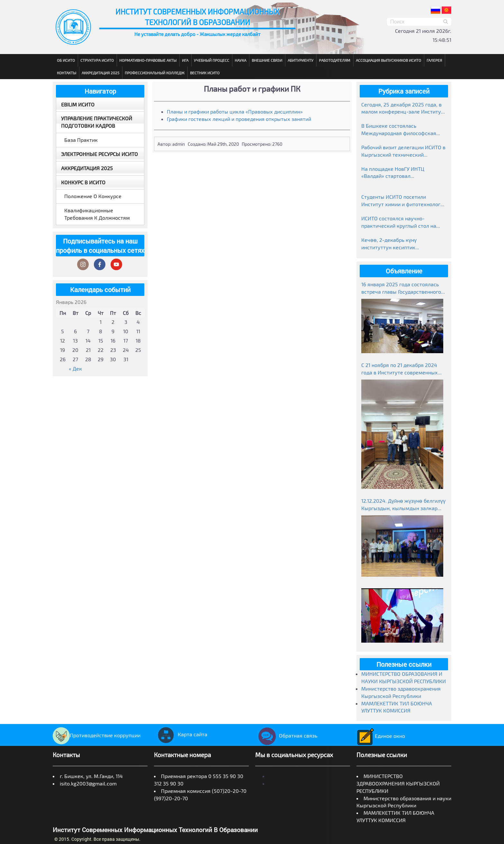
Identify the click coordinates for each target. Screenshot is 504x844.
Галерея (434, 60)
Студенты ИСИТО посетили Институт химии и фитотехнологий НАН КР (404, 201)
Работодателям (335, 60)
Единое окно (381, 736)
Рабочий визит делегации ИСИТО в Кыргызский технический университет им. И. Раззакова (403, 151)
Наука (240, 60)
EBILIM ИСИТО (78, 104)
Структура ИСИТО (97, 60)
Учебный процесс (212, 60)
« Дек (75, 368)
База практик (81, 140)
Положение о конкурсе (93, 196)
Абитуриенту (301, 60)
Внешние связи (267, 60)
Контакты (67, 73)
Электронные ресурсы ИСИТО (99, 154)
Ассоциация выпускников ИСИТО (388, 60)
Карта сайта (181, 734)
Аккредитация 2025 (100, 73)
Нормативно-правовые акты (148, 60)
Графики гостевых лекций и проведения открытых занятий (239, 119)
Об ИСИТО (66, 60)
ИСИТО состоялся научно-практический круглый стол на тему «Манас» (399, 222)
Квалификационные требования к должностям (97, 214)
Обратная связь (286, 735)
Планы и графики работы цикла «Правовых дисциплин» (235, 111)
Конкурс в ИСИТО (83, 182)
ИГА (185, 60)
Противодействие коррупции (97, 735)
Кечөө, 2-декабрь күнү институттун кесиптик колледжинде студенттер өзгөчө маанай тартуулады (401, 244)
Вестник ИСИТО (205, 73)
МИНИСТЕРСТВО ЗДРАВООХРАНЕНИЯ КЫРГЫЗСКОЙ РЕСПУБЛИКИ (398, 783)
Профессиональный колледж (155, 73)
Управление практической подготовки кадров (97, 122)
